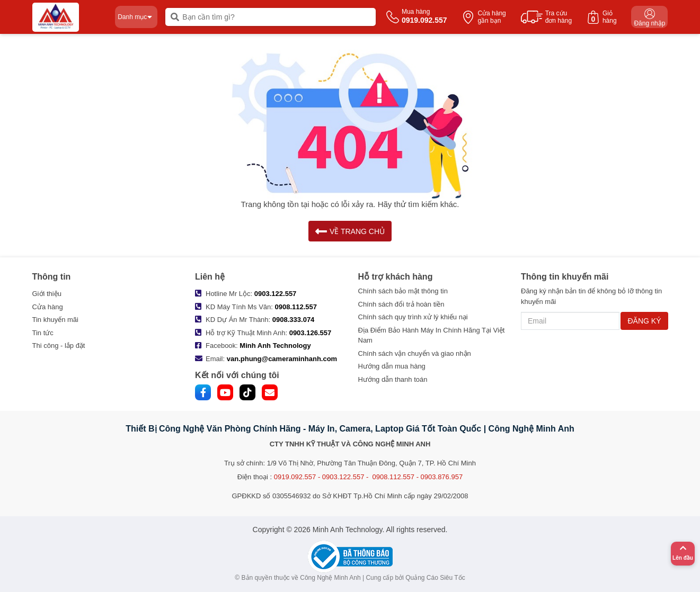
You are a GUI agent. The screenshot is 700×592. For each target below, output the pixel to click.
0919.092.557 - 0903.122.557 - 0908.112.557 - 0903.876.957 (368, 477)
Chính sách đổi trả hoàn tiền (401, 304)
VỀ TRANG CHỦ (350, 231)
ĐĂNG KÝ (644, 321)
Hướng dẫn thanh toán (393, 379)
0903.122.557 (276, 294)
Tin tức (43, 333)
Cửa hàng (48, 307)
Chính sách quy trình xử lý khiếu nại (413, 317)
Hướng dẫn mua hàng (392, 366)
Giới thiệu (47, 294)
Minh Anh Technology (275, 346)
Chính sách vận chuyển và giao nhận (415, 353)
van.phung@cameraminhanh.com (282, 359)
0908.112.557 (296, 307)
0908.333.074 (294, 320)
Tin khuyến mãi (55, 320)
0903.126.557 (311, 333)
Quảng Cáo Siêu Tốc (435, 578)
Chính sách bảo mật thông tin (403, 291)
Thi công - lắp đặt (59, 346)
